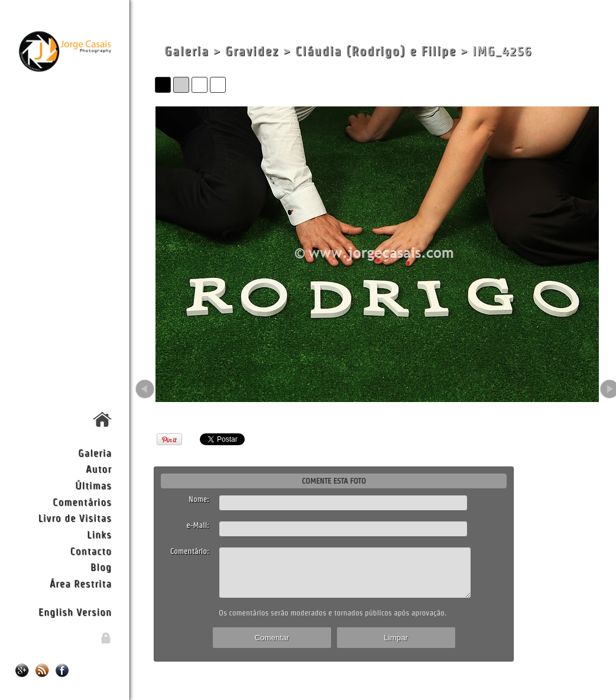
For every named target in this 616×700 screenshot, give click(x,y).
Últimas (93, 485)
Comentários (82, 502)
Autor (99, 469)
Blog (101, 567)
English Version (75, 612)
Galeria (95, 453)
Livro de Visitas (74, 518)
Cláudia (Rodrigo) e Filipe (375, 51)
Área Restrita (81, 583)
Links (99, 534)
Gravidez (252, 51)
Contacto (90, 551)
